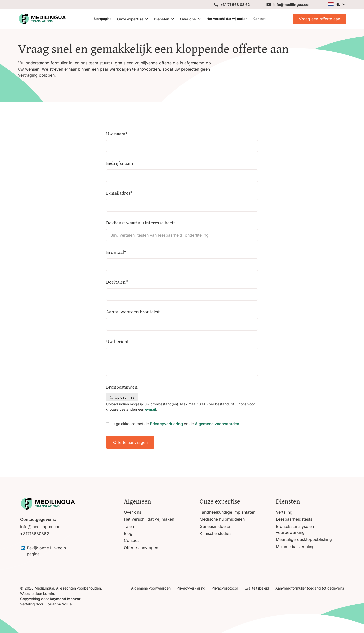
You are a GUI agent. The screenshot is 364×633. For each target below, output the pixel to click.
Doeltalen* (117, 282)
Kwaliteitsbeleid (256, 588)
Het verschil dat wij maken (227, 19)
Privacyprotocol (225, 588)
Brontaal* (116, 252)
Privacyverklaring (166, 424)
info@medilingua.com (41, 527)
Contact (259, 19)
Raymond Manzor (65, 599)
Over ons (188, 19)
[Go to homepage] (48, 504)
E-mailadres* (119, 193)
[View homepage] (42, 19)
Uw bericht (118, 342)
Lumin (49, 593)
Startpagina (103, 19)
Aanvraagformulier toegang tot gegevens (310, 588)
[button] (337, 4)
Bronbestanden (122, 387)
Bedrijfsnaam (120, 163)
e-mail (150, 409)
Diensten (162, 19)
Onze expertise (130, 19)
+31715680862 (35, 534)
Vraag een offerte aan (320, 19)
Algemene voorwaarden (217, 424)
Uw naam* (117, 134)
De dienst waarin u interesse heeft (141, 223)
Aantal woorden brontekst (133, 312)
